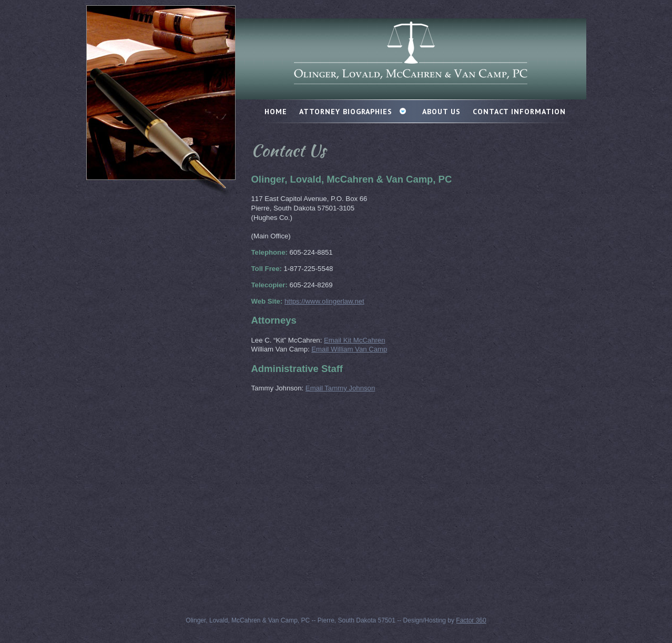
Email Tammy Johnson (340, 388)
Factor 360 (471, 620)
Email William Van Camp (349, 349)
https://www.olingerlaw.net (324, 301)
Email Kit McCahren (355, 340)
